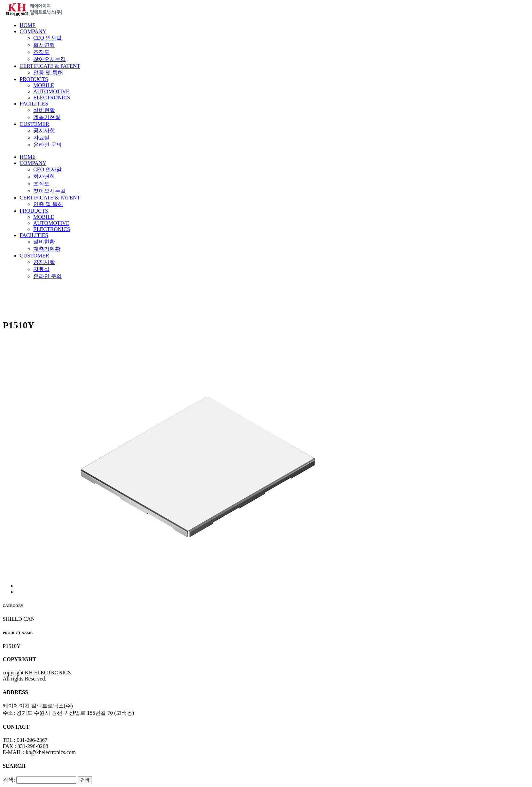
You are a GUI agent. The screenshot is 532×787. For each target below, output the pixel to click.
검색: (9, 780)
